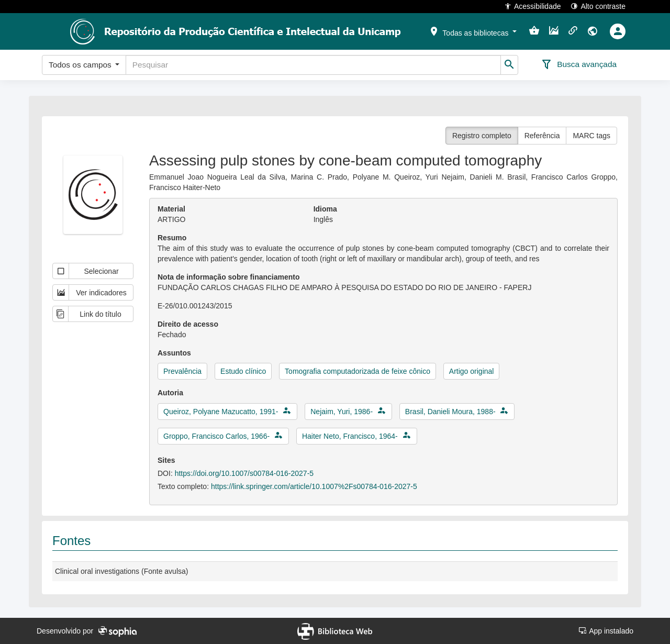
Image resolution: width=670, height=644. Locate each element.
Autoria (170, 393)
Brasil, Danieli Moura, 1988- (450, 412)
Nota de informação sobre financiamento (229, 277)
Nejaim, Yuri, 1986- (342, 412)
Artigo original (472, 371)
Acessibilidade (533, 6)
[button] (473, 31)
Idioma (325, 209)
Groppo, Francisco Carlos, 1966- (216, 436)
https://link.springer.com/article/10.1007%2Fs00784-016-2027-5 (314, 486)
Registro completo (482, 136)
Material (171, 209)
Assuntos (174, 353)
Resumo (172, 238)
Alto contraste (598, 6)
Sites (166, 460)
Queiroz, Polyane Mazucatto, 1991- (221, 412)
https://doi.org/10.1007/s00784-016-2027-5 (244, 473)
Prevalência (182, 371)
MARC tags (591, 136)
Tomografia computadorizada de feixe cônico (358, 371)
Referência (542, 136)
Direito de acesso (188, 324)
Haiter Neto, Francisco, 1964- (350, 436)
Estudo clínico (243, 371)
